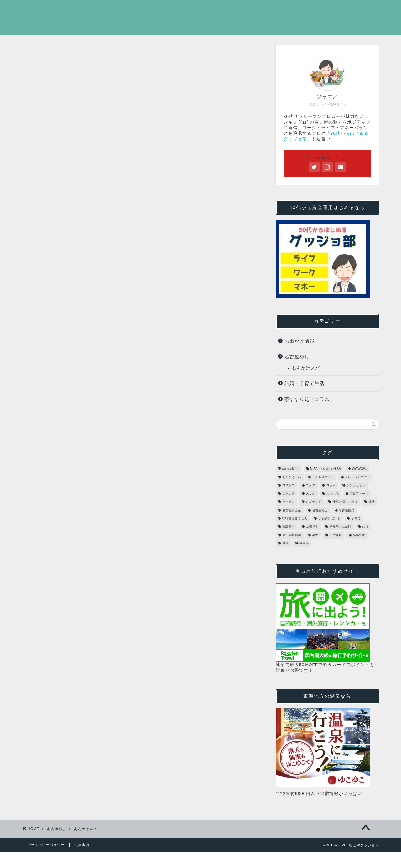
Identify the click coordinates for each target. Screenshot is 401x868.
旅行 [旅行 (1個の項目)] (365, 527)
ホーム (220, 10)
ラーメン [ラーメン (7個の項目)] (289, 502)
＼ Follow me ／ (327, 157)
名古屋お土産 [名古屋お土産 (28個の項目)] (292, 510)
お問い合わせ (356, 10)
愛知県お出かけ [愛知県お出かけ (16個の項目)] (340, 527)
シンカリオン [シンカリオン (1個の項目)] (356, 485)
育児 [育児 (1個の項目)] (285, 543)
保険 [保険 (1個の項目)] (372, 502)
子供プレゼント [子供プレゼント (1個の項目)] (329, 518)
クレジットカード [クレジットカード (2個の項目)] (357, 477)
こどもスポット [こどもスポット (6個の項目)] (323, 477)
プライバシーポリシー (46, 845)
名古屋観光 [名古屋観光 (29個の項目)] (346, 510)
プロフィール (264, 10)
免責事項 (82, 845)
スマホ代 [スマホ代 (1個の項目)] (332, 494)
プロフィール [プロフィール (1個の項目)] (359, 494)
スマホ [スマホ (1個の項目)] (310, 494)
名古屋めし (297, 357)
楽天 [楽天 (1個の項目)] (315, 535)
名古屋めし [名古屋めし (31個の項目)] (320, 510)
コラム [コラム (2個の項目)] (331, 485)
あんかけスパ (306, 368)
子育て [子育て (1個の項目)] (356, 518)
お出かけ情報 (299, 341)
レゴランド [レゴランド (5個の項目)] (314, 502)
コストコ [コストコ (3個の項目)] (289, 485)
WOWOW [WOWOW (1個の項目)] (359, 469)
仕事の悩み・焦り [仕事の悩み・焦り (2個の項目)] (345, 502)
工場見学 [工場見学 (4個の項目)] (312, 527)
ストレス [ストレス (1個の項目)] (289, 494)
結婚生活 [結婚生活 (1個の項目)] (359, 535)
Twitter (310, 10)
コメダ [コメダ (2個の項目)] (310, 485)
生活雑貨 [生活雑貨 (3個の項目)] (336, 535)
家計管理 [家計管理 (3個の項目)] (289, 527)
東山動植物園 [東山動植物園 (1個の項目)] (292, 535)
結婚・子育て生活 (305, 383)
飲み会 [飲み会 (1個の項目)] (304, 543)
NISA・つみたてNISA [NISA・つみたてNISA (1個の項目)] (326, 469)
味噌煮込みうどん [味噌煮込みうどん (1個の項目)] (295, 518)
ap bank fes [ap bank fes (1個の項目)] (291, 469)
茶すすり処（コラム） (310, 399)
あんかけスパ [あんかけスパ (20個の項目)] (292, 477)
